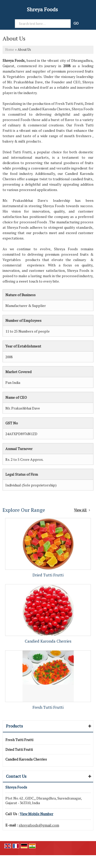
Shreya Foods (42, 9)
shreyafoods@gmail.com (39, 825)
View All (82, 510)
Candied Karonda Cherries (48, 641)
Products (14, 726)
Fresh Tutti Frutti (48, 707)
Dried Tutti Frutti (48, 575)
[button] (36, 814)
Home (10, 50)
